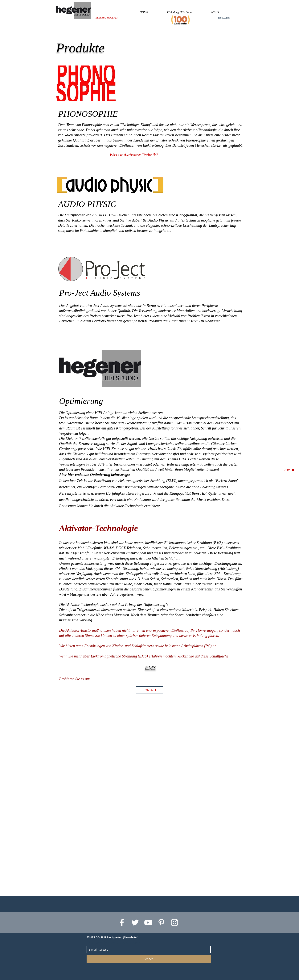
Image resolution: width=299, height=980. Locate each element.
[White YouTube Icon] (148, 923)
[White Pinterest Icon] (161, 923)
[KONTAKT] (149, 690)
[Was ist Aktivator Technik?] (134, 155)
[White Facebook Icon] (122, 923)
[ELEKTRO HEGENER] (107, 18)
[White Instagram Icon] (174, 923)
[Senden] (149, 959)
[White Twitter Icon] (135, 923)
